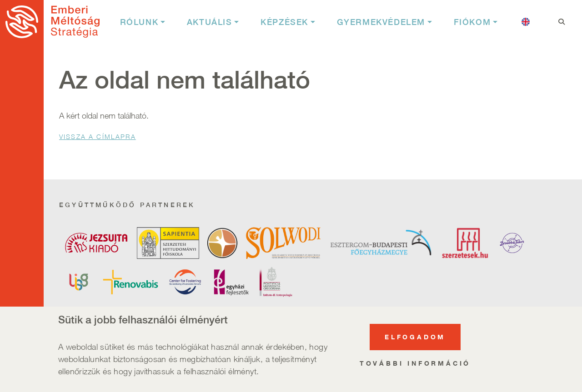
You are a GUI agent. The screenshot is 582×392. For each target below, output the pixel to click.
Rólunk (139, 22)
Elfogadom (415, 338)
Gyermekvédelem (381, 22)
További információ (415, 365)
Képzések (284, 22)
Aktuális (210, 22)
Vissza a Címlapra (98, 136)
